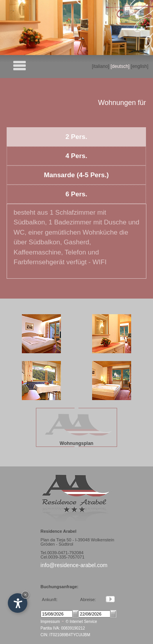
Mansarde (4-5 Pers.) (76, 175)
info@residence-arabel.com (74, 565)
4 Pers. (76, 156)
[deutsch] (120, 66)
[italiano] (101, 66)
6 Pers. (76, 194)
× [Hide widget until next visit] (25, 595)
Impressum (50, 622)
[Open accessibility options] (18, 603)
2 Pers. (76, 137)
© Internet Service (81, 622)
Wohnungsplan (76, 443)
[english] (140, 66)
